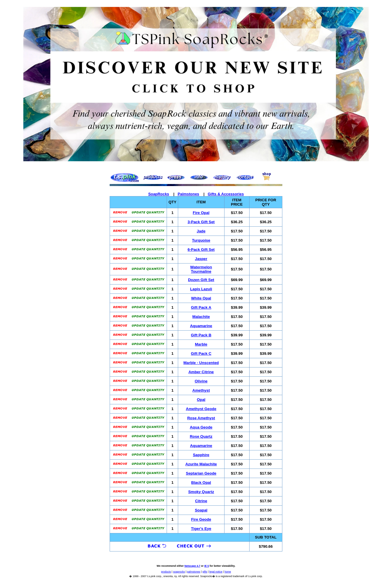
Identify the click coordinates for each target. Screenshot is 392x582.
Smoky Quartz (201, 492)
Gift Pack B (201, 335)
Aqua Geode (201, 427)
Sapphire (201, 455)
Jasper (201, 259)
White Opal (201, 298)
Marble (201, 344)
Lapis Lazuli (201, 289)
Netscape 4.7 (192, 566)
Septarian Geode (201, 473)
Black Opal (201, 483)
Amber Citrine (201, 372)
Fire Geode (201, 519)
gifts (205, 572)
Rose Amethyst (201, 418)
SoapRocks (159, 194)
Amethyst (201, 390)
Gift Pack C (201, 353)
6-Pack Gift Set (201, 250)
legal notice (216, 572)
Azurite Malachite (201, 464)
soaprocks (179, 572)
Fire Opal (201, 213)
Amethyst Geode (201, 409)
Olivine (201, 381)
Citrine (201, 501)
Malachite (201, 317)
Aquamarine (201, 326)
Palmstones (188, 194)
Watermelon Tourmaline (201, 269)
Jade (201, 231)
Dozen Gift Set (201, 280)
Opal (201, 400)
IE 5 (207, 566)
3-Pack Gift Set (201, 222)
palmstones (194, 572)
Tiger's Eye (201, 529)
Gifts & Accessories (226, 194)
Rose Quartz (201, 436)
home (228, 572)
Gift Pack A (201, 307)
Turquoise (201, 240)
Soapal (201, 510)
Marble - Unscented (201, 363)
